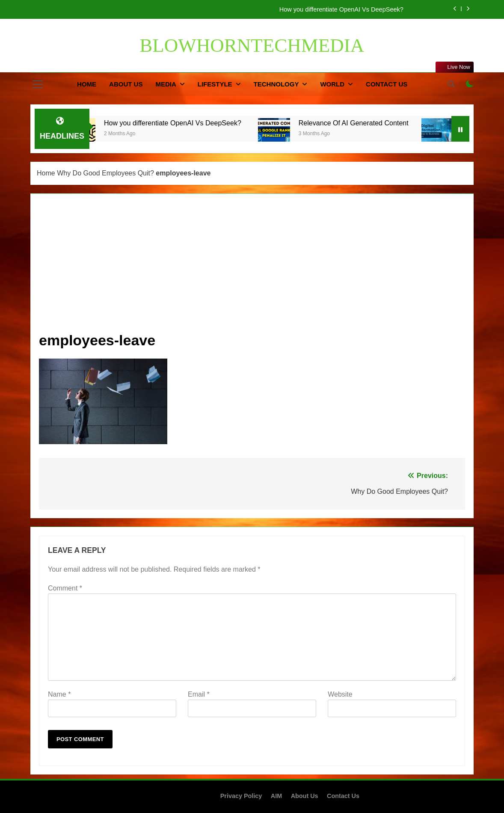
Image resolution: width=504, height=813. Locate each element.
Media (166, 84)
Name (59, 694)
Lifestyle (215, 84)
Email (199, 694)
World (332, 84)
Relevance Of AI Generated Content (363, 123)
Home (87, 84)
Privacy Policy (241, 796)
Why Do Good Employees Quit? (105, 173)
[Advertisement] (252, 267)
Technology (276, 84)
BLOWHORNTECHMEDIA (252, 45)
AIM (276, 796)
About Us (126, 84)
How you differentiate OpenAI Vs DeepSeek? (343, 9)
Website (340, 694)
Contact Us (387, 84)
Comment (65, 588)
